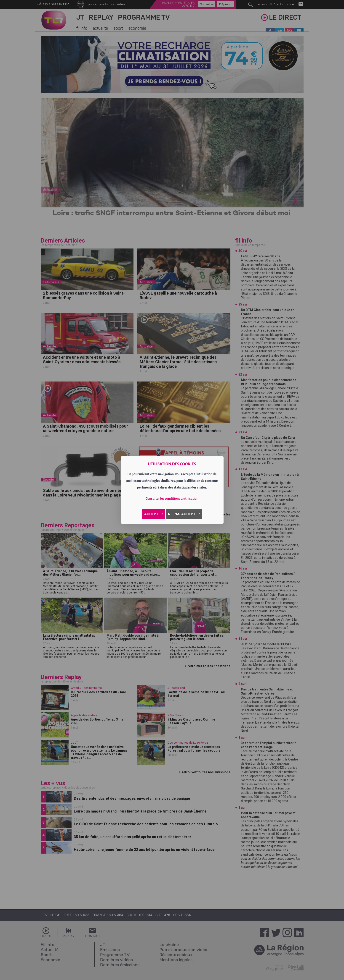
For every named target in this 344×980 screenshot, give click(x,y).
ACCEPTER (153, 514)
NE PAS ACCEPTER (184, 514)
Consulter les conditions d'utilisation (172, 499)
